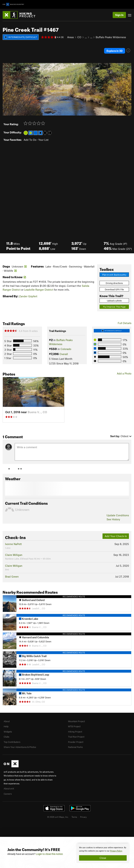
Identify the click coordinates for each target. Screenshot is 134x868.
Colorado (66, 349)
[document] (103, 853)
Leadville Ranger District (39, 290)
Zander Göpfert (28, 296)
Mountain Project (76, 721)
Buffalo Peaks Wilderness (111, 37)
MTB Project (74, 726)
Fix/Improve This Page (114, 307)
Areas (70, 37)
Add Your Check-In (116, 536)
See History (113, 519)
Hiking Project (75, 732)
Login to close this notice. (50, 854)
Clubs (6, 737)
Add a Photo (124, 373)
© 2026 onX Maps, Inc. (58, 817)
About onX (9, 789)
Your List (43, 140)
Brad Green (12, 577)
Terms (74, 817)
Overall (64, 354)
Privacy (83, 817)
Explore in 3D (115, 51)
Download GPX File (114, 289)
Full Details (125, 323)
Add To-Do (30, 140)
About (7, 721)
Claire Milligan (14, 555)
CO (79, 37)
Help (6, 726)
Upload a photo (114, 301)
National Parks (75, 747)
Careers (8, 794)
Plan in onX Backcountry (114, 275)
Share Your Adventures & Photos (20, 747)
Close (103, 858)
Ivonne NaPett (13, 544)
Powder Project (76, 742)
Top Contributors (12, 742)
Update (118, 515)
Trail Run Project (76, 737)
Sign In (119, 15)
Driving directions (114, 283)
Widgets (8, 732)
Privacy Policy (116, 851)
